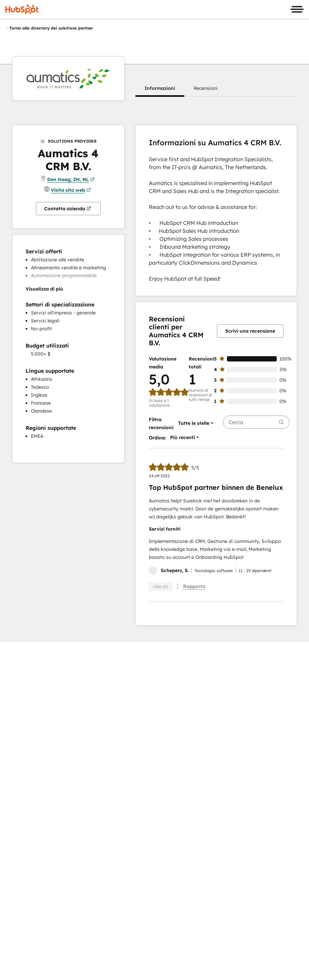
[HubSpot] (22, 9)
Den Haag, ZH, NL (71, 179)
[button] (160, 88)
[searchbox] (256, 422)
